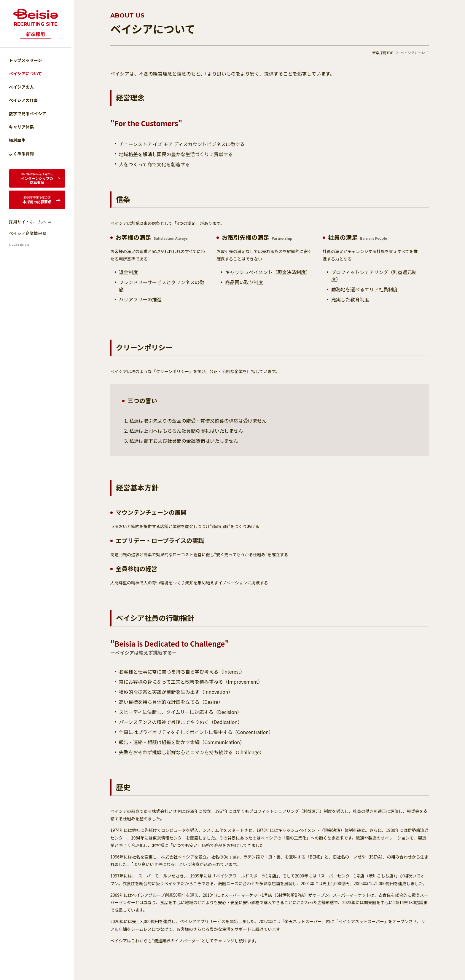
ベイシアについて (26, 73)
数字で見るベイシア (28, 113)
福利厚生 (17, 140)
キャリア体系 (21, 127)
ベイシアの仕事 (23, 100)
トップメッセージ (26, 60)
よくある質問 (21, 154)
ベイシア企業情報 (26, 233)
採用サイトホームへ (28, 222)
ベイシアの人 (21, 87)
